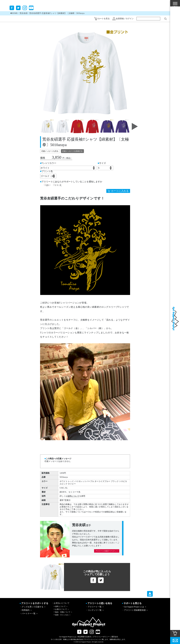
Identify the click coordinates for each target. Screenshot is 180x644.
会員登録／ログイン (125, 19)
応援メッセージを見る (50, 151)
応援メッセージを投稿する (72, 151)
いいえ (57, 185)
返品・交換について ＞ (63, 612)
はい (47, 185)
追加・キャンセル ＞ (62, 615)
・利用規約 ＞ (26, 610)
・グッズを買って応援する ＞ (33, 607)
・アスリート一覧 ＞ (95, 607)
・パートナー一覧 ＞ (29, 614)
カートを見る (104, 19)
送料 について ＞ (61, 606)
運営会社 (115, 637)
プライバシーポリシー (101, 637)
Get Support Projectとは (67, 637)
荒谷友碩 (23, 13)
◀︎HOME (14, 13)
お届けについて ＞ (61, 609)
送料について (73, 496)
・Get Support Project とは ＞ (134, 607)
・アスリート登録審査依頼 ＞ (135, 610)
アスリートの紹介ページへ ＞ (107, 551)
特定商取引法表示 (84, 637)
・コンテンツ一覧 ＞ (95, 610)
